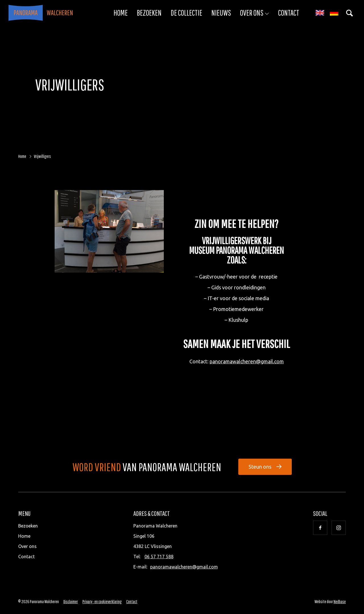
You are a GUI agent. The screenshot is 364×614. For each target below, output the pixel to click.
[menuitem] (320, 13)
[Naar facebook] (320, 528)
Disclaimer (71, 601)
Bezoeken (149, 13)
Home (121, 13)
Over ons (252, 13)
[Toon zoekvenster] (349, 13)
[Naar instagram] (339, 528)
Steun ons (260, 467)
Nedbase (340, 601)
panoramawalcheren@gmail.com (247, 361)
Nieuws (221, 13)
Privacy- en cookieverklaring (102, 601)
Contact (289, 13)
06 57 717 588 (159, 557)
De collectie (186, 13)
